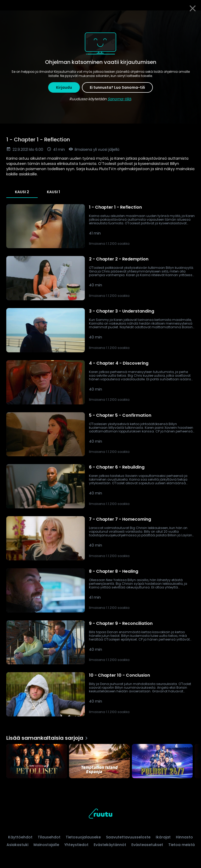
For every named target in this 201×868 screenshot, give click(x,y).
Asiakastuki (17, 845)
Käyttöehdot (20, 837)
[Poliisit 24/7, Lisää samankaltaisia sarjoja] (162, 761)
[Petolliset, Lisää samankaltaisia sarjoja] (37, 761)
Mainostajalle (46, 845)
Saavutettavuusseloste (128, 837)
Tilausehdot (49, 837)
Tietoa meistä (182, 845)
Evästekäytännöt (110, 845)
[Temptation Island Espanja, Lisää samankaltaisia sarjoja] (99, 761)
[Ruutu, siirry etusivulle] (100, 814)
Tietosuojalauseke (83, 837)
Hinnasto (184, 837)
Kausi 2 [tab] (22, 192)
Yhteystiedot (76, 845)
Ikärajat (163, 837)
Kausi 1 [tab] (53, 192)
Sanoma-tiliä (119, 99)
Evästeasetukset (147, 845)
